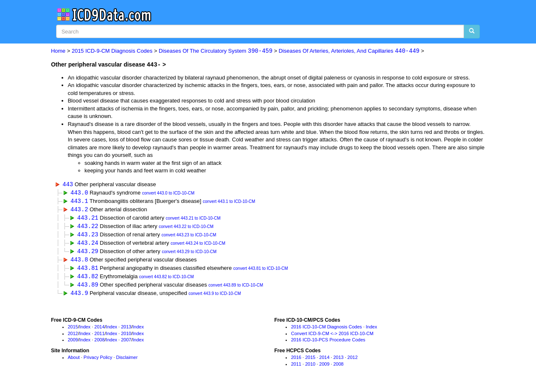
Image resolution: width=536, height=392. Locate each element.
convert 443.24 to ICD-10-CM (198, 245)
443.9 (79, 296)
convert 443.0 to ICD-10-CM (168, 193)
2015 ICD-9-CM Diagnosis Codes (112, 51)
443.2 (79, 210)
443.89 (88, 287)
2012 (73, 336)
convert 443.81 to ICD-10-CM (261, 271)
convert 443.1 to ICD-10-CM (229, 202)
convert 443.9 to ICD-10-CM (215, 297)
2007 (126, 343)
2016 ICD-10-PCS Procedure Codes (328, 343)
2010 (126, 336)
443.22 (88, 227)
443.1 (79, 201)
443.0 (79, 193)
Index (85, 330)
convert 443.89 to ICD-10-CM (236, 288)
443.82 (88, 279)
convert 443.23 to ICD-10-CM (189, 237)
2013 (126, 330)
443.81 (88, 270)
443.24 (88, 244)
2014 (99, 330)
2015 (73, 330)
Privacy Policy (98, 361)
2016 (296, 361)
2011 (99, 336)
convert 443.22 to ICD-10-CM (186, 228)
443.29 (88, 253)
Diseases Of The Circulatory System (216, 51)
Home (58, 51)
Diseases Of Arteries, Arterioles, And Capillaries (349, 51)
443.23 (88, 236)
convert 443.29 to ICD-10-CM (189, 254)
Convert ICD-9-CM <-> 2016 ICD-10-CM (332, 336)
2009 (73, 343)
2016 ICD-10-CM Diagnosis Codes (326, 330)
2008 (99, 343)
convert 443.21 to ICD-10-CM (193, 219)
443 (68, 184)
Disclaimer (127, 361)
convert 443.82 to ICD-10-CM (166, 280)
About (74, 361)
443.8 (79, 262)
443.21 (88, 219)
